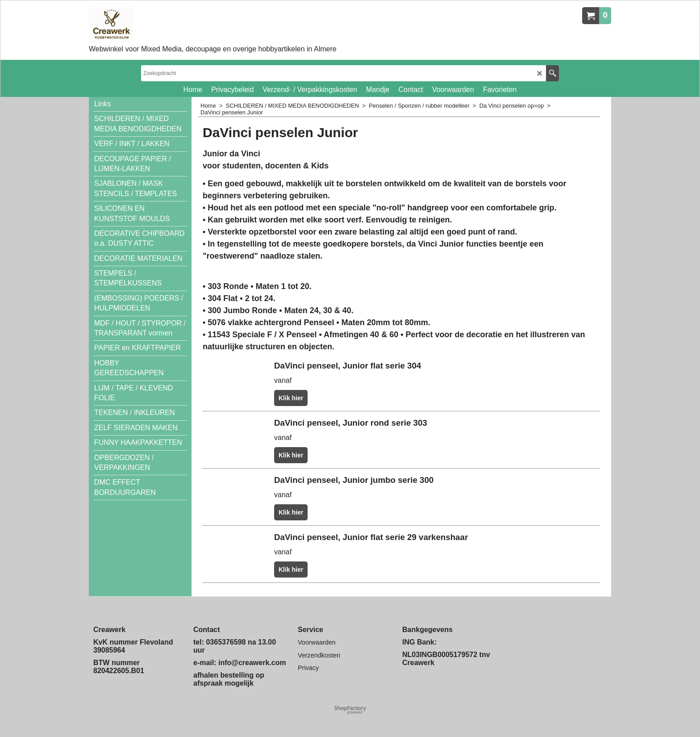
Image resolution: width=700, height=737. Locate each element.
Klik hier (291, 398)
